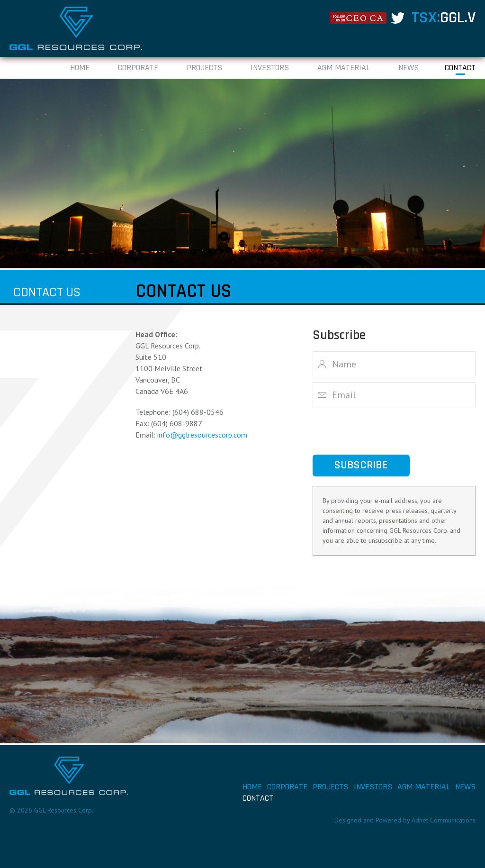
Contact (460, 68)
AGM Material (344, 68)
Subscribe (361, 466)
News (409, 68)
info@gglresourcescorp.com (202, 435)
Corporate (138, 68)
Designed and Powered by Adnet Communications (405, 820)
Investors (270, 68)
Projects (204, 68)
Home (80, 68)
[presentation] (385, 431)
